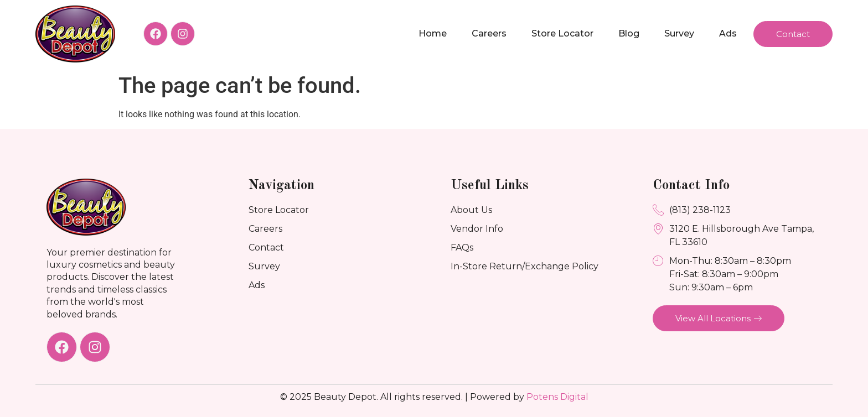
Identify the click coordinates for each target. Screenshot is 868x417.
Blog (629, 33)
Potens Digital (557, 397)
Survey (679, 33)
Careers (489, 33)
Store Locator (562, 33)
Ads (728, 33)
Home (433, 33)
